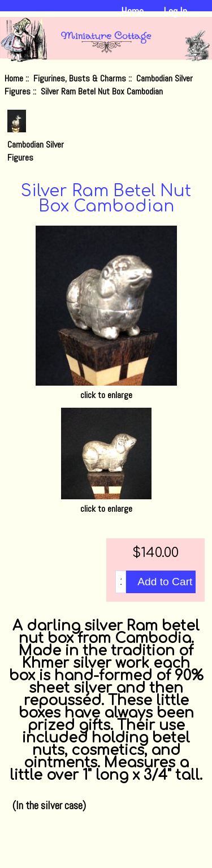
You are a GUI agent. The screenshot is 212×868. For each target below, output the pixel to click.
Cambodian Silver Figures (36, 145)
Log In (175, 12)
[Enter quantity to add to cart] (121, 582)
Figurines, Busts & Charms (80, 78)
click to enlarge (106, 502)
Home (132, 12)
